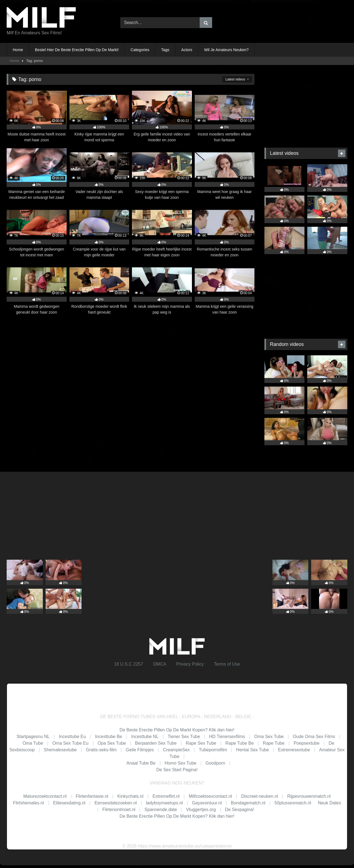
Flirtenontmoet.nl (119, 810)
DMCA (160, 664)
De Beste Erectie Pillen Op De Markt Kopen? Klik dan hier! (177, 730)
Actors (187, 50)
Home (18, 50)
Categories (140, 50)
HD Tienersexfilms (227, 737)
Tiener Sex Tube (184, 737)
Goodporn (215, 763)
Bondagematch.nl (248, 803)
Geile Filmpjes (140, 750)
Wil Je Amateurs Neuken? (226, 50)
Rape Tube (274, 743)
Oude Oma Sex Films (314, 737)
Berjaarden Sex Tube (156, 743)
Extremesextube (294, 750)
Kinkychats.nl (130, 796)
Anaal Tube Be (141, 763)
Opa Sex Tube (112, 743)
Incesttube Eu (72, 737)
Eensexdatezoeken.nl (116, 803)
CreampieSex (176, 750)
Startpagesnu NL (33, 737)
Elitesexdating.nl (69, 803)
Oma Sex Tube (269, 737)
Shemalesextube (60, 750)
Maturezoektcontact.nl (45, 796)
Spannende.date (161, 810)
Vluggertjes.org (201, 810)
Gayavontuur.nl (207, 803)
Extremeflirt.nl (166, 796)
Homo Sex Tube (180, 763)
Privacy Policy (190, 664)
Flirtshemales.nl (28, 803)
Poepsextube (307, 743)
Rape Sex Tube (201, 743)
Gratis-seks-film (101, 750)
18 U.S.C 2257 (128, 664)
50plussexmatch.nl (293, 803)
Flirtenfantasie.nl (92, 796)
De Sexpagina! (240, 810)
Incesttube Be (109, 737)
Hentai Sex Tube (253, 750)
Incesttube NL (145, 737)
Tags (165, 50)
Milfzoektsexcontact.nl (210, 796)
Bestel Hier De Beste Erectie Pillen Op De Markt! (77, 50)
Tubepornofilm (213, 750)
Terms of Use (227, 664)
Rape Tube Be (240, 743)
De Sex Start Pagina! (177, 770)
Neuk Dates (329, 803)
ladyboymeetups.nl (164, 803)
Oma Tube (33, 743)
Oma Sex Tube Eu (70, 743)
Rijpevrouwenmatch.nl (309, 796)
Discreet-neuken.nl (260, 796)
